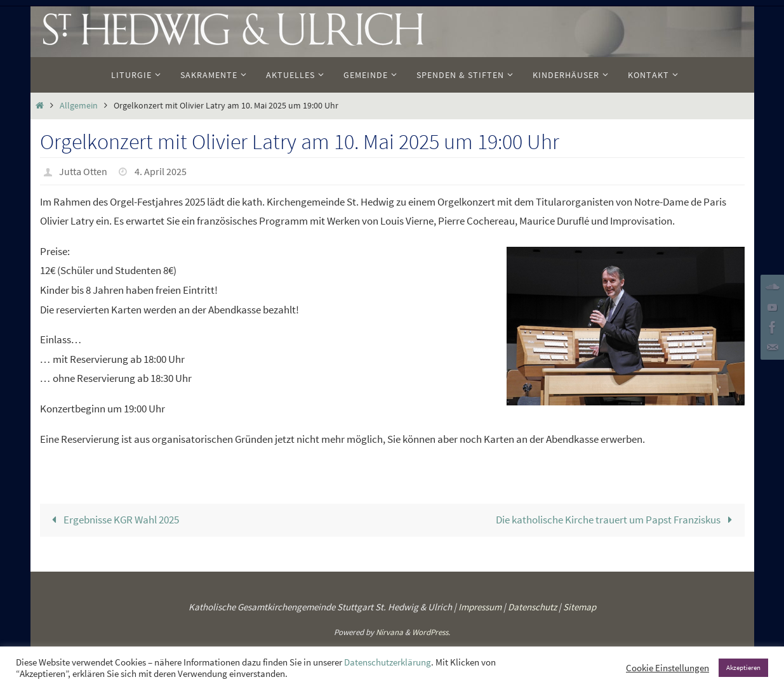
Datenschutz (532, 607)
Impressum (480, 607)
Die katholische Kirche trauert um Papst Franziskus (617, 520)
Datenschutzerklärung (388, 662)
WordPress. (431, 632)
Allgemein (79, 106)
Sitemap (580, 607)
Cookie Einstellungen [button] (668, 668)
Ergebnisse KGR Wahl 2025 (113, 520)
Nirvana (389, 632)
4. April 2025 (161, 171)
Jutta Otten (83, 171)
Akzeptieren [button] (743, 667)
